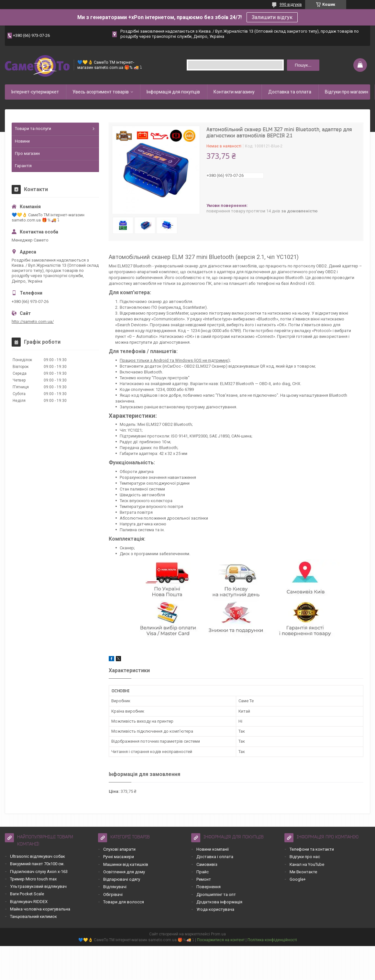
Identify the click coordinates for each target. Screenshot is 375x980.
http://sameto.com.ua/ (33, 322)
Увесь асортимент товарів (101, 92)
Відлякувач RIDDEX (29, 902)
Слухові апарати (119, 849)
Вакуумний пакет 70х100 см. (37, 864)
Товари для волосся (124, 902)
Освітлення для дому (124, 872)
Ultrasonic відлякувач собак (38, 856)
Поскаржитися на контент (221, 940)
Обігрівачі (113, 894)
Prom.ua (218, 934)
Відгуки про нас (305, 857)
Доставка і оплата (215, 857)
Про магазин (27, 153)
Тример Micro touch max (33, 879)
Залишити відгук (272, 17)
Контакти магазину (234, 92)
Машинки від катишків (126, 864)
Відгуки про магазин (347, 92)
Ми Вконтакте (303, 872)
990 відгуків (291, 5)
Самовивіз (207, 864)
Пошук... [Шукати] (303, 65)
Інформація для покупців (173, 92)
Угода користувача (215, 909)
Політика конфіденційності (272, 940)
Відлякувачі (115, 887)
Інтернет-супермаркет (35, 92)
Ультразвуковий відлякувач (38, 886)
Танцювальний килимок (33, 916)
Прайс (203, 872)
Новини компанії (213, 849)
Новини (22, 141)
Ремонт (204, 879)
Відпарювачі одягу (122, 879)
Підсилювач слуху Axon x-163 (39, 872)
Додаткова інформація (219, 902)
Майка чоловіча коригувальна (40, 909)
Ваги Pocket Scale (27, 894)
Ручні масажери (119, 857)
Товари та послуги (33, 129)
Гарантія (23, 166)
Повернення (209, 887)
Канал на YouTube (307, 864)
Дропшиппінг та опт (216, 894)
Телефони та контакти (312, 849)
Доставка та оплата (290, 92)
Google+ (298, 879)
